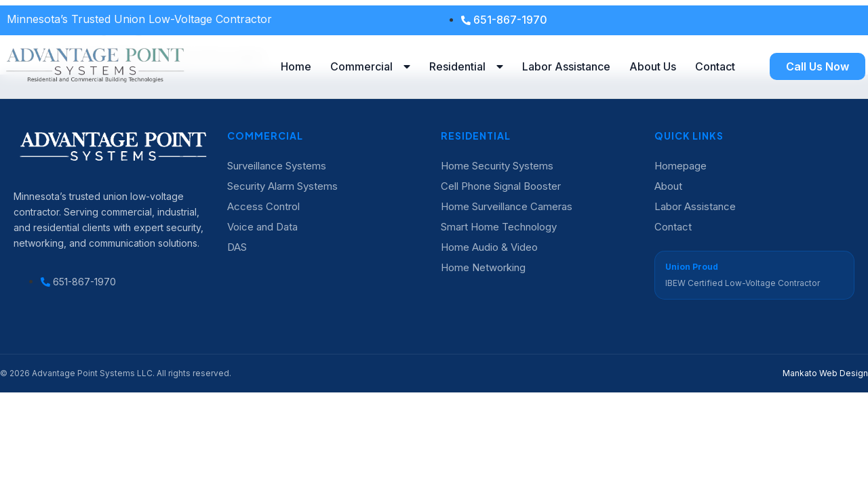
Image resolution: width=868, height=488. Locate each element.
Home (296, 66)
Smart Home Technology (499, 227)
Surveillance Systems (277, 166)
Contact (715, 66)
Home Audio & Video (489, 247)
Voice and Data (262, 227)
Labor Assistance (566, 66)
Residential (466, 66)
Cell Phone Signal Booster (501, 186)
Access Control (263, 206)
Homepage (680, 166)
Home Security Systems (497, 166)
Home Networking (483, 267)
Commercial (370, 66)
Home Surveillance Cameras (507, 206)
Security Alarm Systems (282, 186)
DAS (237, 247)
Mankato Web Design (825, 373)
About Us (653, 66)
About (668, 186)
